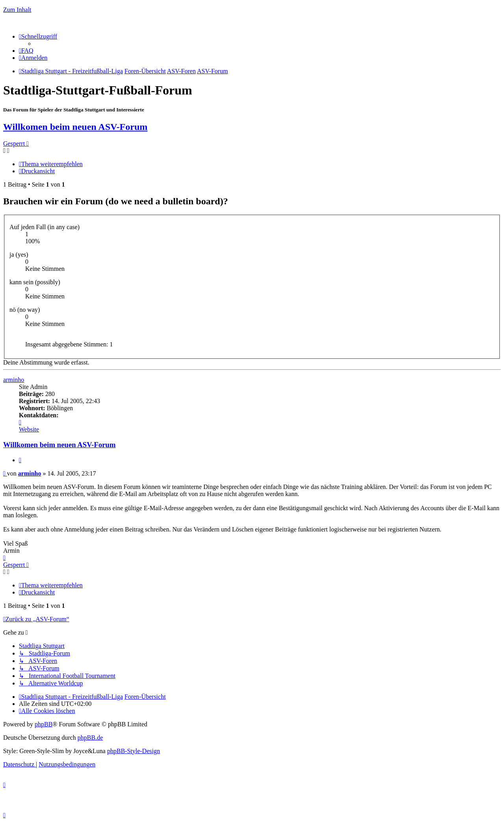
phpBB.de (90, 738)
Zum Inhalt (17, 10)
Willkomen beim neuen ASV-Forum (75, 127)
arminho (14, 380)
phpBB (44, 724)
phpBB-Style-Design (133, 751)
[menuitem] (26, 51)
